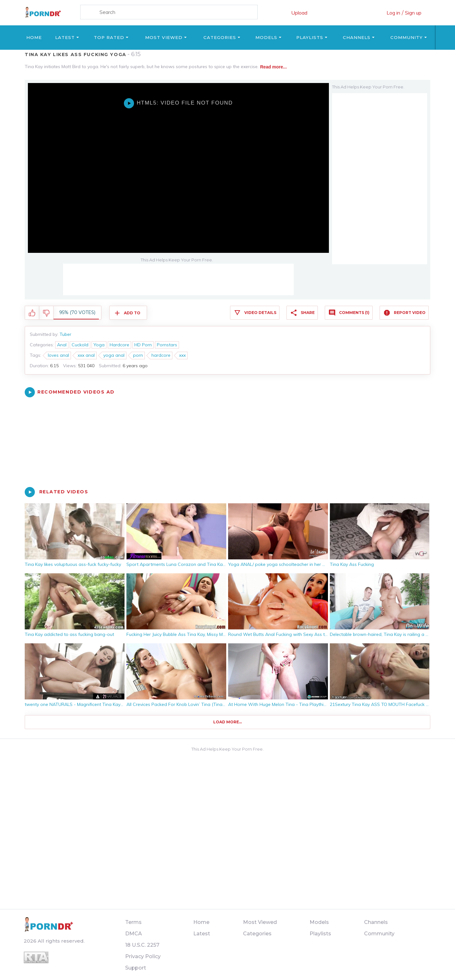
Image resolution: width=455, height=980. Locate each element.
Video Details (260, 313)
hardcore (161, 355)
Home (34, 37)
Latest (65, 37)
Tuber (65, 334)
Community (407, 37)
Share (308, 313)
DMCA (134, 934)
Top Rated (109, 37)
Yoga (99, 345)
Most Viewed (164, 37)
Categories (220, 37)
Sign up (413, 13)
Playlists (310, 37)
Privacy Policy (143, 956)
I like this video (32, 313)
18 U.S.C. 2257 (142, 945)
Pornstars (167, 345)
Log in (393, 13)
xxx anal (86, 355)
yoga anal (114, 355)
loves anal (58, 355)
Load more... (227, 722)
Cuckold (80, 345)
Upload (299, 13)
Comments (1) (354, 313)
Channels (357, 37)
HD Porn (143, 345)
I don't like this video (46, 313)
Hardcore (119, 345)
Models (266, 37)
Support (136, 968)
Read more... (273, 67)
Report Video (410, 313)
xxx (182, 355)
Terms (133, 922)
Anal (62, 345)
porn (138, 355)
